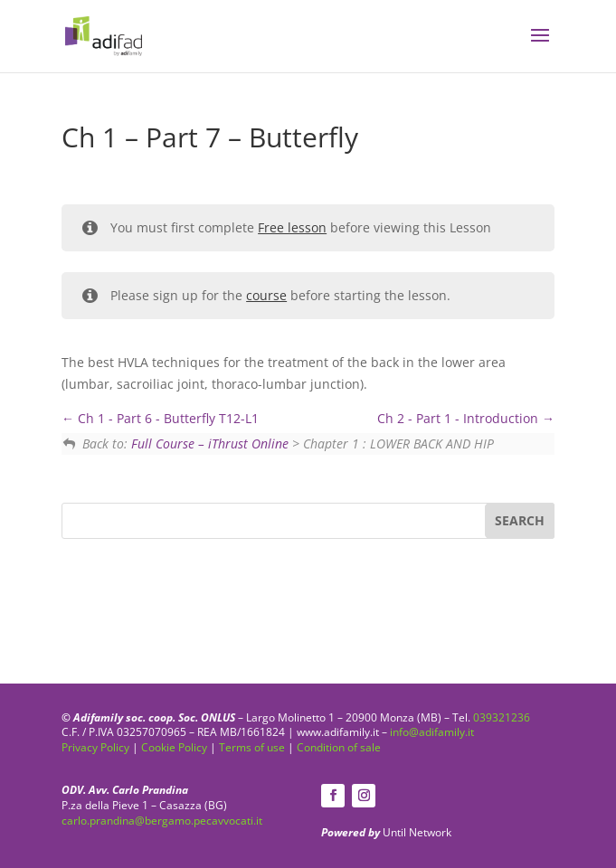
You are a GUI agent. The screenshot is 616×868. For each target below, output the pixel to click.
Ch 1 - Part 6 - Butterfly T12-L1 (160, 418)
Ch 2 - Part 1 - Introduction (466, 418)
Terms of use (252, 747)
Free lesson (292, 227)
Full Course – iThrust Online (210, 443)
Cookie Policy (174, 747)
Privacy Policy (95, 747)
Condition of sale (339, 747)
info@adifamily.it (432, 732)
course (266, 295)
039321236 (502, 717)
